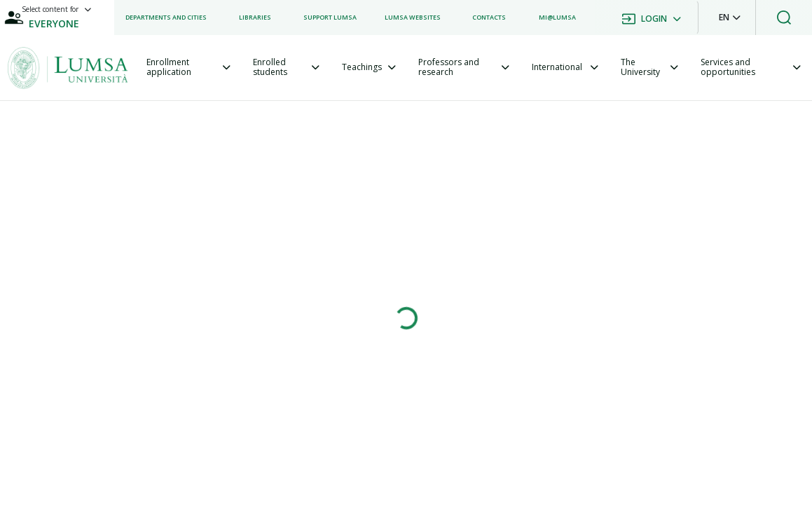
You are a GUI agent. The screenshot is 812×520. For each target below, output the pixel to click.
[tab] (188, 68)
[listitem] (166, 18)
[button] (730, 18)
